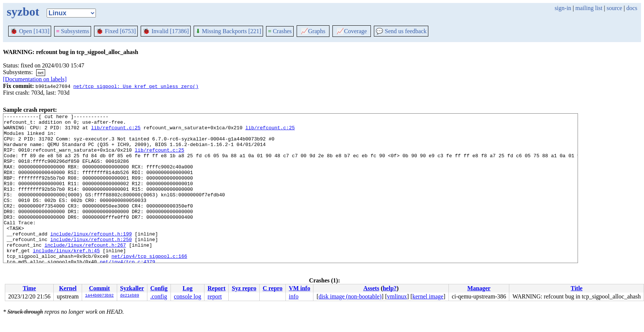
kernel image (428, 296)
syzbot (23, 12)
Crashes (280, 31)
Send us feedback (401, 31)
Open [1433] (30, 31)
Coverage (352, 31)
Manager (479, 288)
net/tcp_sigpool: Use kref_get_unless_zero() (136, 86)
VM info (299, 288)
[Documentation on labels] (35, 79)
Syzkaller (132, 288)
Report (216, 288)
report (215, 296)
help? (390, 288)
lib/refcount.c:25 (116, 131)
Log (187, 288)
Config (159, 288)
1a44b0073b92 (99, 296)
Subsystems (73, 31)
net (41, 72)
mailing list (589, 8)
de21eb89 (130, 296)
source (615, 8)
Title (577, 288)
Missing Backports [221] (228, 31)
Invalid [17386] (166, 31)
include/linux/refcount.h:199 (91, 258)
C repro (273, 288)
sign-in (563, 8)
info (294, 296)
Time (29, 288)
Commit (99, 288)
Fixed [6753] (116, 31)
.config (159, 296)
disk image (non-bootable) (350, 296)
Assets (371, 288)
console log (187, 296)
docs (632, 8)
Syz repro (244, 288)
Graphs (313, 31)
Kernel (68, 288)
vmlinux (397, 296)
